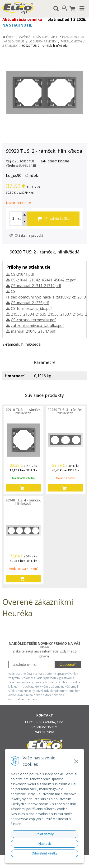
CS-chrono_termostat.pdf (33, 320)
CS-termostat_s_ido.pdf (31, 308)
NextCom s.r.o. (54, 863)
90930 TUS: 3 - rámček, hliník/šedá (66, 411)
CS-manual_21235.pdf (30, 303)
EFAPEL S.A (27, 166)
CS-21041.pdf (23, 274)
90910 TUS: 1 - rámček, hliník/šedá (23, 411)
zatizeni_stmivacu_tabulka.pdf (37, 326)
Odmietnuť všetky (45, 853)
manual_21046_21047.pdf (33, 331)
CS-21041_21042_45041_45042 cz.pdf (43, 280)
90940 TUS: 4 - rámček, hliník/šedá (23, 502)
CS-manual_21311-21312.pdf (36, 286)
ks (19, 218)
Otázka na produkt (26, 235)
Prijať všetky (44, 834)
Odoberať (68, 664)
